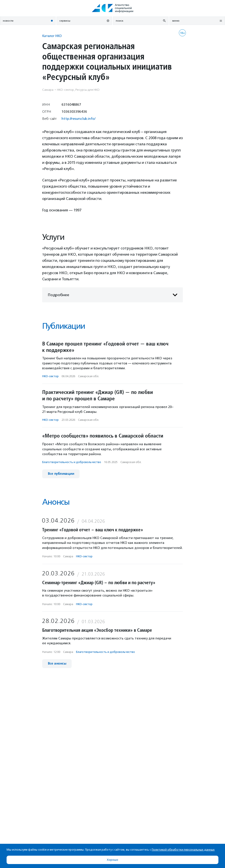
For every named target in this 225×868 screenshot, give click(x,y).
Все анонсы (57, 664)
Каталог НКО (52, 36)
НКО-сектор (50, 376)
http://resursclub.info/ (78, 119)
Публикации (64, 326)
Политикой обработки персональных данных (183, 850)
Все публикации (61, 474)
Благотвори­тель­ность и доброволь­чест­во (72, 462)
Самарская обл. (89, 376)
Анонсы (56, 502)
